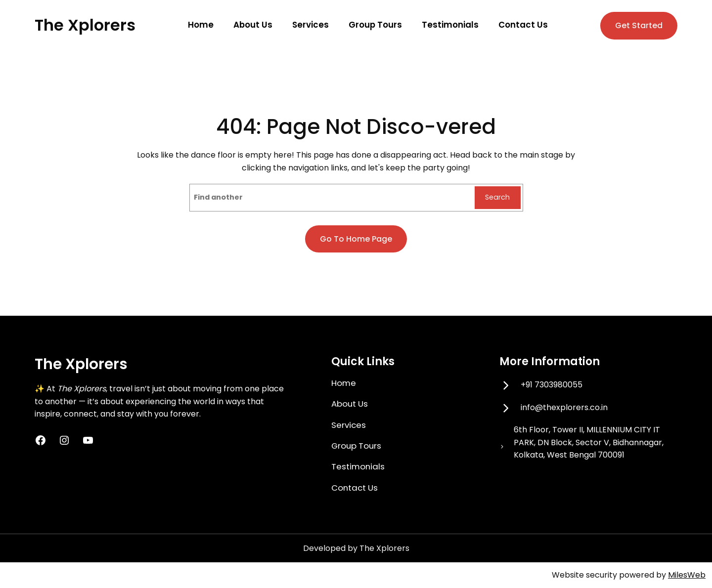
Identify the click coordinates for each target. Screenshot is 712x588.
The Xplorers (85, 25)
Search (497, 197)
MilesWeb (687, 575)
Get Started (639, 25)
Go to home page (356, 239)
